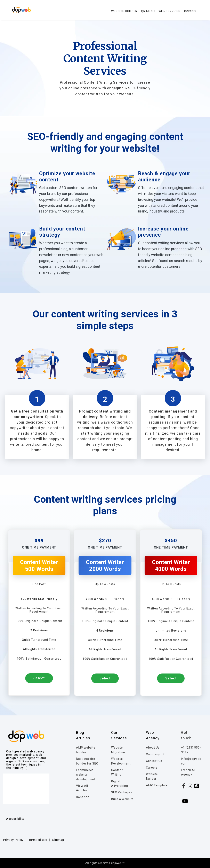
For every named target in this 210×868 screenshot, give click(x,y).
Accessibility (15, 819)
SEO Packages (122, 792)
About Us (153, 748)
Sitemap (58, 840)
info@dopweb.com (192, 761)
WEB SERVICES (169, 11)
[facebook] (184, 787)
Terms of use (38, 840)
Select (39, 678)
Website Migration (118, 750)
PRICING (190, 11)
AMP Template (157, 785)
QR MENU (148, 11)
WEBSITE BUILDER (124, 11)
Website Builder (152, 776)
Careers (152, 768)
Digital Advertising (120, 784)
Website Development (121, 761)
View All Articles (82, 788)
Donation (83, 797)
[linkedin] (197, 787)
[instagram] (190, 787)
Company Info (156, 754)
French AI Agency (188, 772)
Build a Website (122, 799)
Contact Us (154, 761)
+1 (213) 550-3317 (191, 750)
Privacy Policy (13, 840)
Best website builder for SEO (87, 761)
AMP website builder (86, 750)
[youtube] (185, 802)
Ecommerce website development (86, 775)
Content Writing (117, 772)
